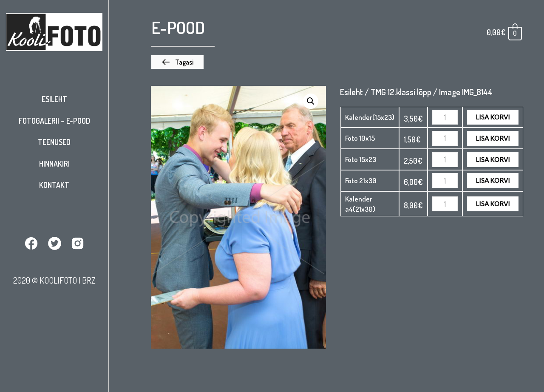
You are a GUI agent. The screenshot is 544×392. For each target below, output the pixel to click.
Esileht (54, 99)
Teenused (54, 142)
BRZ (89, 280)
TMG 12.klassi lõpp (401, 92)
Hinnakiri (54, 164)
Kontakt (54, 185)
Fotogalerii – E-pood (54, 121)
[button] (177, 62)
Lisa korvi (493, 117)
